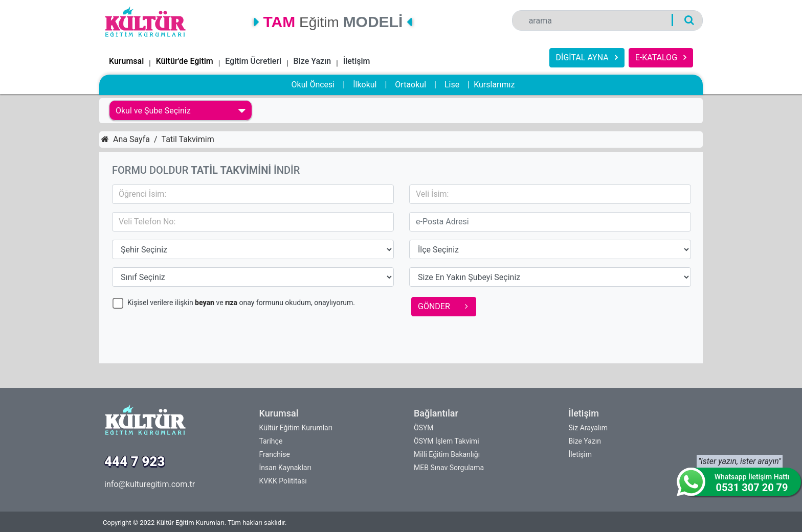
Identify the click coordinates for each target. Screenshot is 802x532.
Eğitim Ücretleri (253, 61)
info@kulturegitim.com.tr (150, 484)
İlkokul (365, 85)
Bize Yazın (313, 61)
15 (253, 249)
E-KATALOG (661, 57)
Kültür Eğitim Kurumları (296, 428)
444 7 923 (135, 461)
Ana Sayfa (126, 139)
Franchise (275, 454)
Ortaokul (410, 85)
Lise (452, 85)
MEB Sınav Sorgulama (449, 468)
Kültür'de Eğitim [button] (185, 61)
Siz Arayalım (588, 428)
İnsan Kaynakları (285, 468)
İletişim (357, 61)
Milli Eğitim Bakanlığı (447, 454)
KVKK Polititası (283, 481)
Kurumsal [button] (126, 61)
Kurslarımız (494, 85)
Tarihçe (271, 441)
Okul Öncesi (313, 85)
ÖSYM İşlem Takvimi (447, 441)
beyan (205, 303)
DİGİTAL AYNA (587, 57)
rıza (231, 303)
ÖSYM (424, 428)
